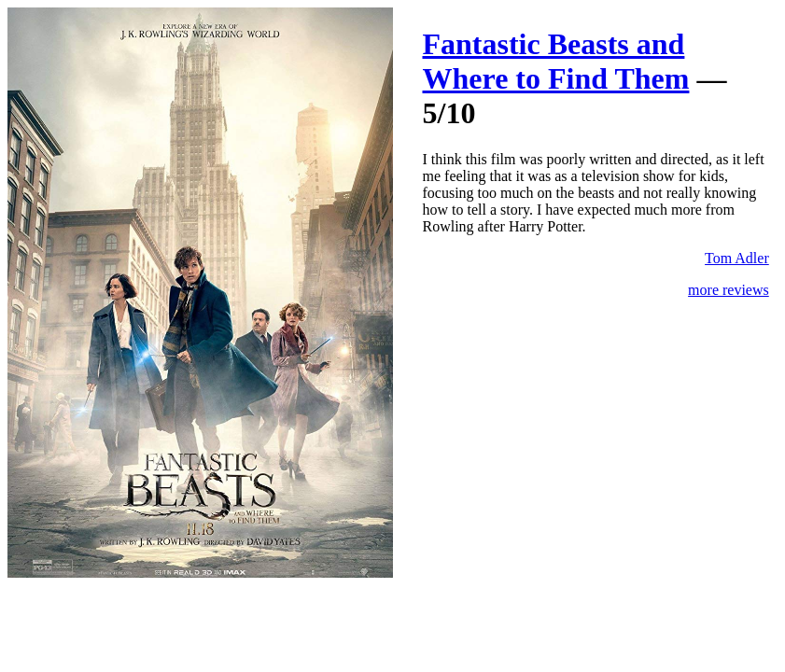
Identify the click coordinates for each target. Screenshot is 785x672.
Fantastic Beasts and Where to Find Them (556, 61)
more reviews (729, 290)
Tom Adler (737, 258)
